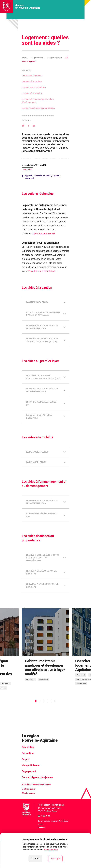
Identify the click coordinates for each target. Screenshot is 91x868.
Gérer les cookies (28, 793)
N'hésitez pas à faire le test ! (42, 271)
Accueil (25, 58)
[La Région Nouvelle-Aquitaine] (6, 6)
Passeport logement (54, 58)
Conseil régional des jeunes (37, 777)
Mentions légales (28, 789)
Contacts (42, 828)
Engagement (29, 771)
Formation (28, 753)
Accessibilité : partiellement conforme (36, 784)
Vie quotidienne (37, 58)
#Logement (27, 169)
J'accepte (57, 858)
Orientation (28, 747)
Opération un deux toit (44, 234)
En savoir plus (51, 850)
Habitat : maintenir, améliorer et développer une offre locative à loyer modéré (45, 668)
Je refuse (36, 858)
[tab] (36, 701)
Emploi (26, 759)
